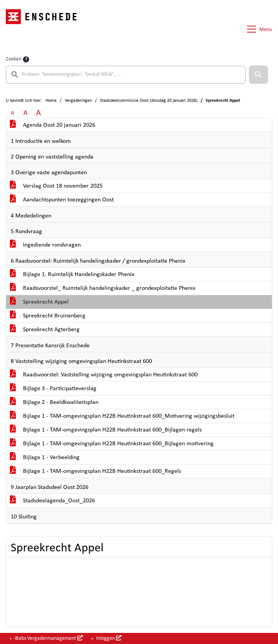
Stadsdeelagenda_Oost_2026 (52, 501)
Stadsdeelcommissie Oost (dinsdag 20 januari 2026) (149, 101)
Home (51, 101)
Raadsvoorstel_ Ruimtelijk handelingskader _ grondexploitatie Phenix (103, 288)
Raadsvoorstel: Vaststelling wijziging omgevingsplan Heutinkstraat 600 (104, 375)
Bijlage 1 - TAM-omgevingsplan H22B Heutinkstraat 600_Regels (96, 471)
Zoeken (14, 59)
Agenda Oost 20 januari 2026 (53, 125)
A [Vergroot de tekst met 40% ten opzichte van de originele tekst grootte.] (38, 113)
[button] (258, 75)
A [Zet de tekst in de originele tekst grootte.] (12, 113)
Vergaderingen (78, 101)
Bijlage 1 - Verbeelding (45, 458)
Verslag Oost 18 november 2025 (56, 186)
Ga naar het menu (2, 5)
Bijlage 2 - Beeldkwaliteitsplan (54, 402)
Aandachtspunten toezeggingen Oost (62, 200)
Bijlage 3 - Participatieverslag (53, 389)
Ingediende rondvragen (45, 245)
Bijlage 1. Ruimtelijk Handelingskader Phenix (72, 275)
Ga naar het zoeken (1, 5)
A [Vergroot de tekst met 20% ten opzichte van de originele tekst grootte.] (25, 113)
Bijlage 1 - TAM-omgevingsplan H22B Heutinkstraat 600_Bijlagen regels (106, 430)
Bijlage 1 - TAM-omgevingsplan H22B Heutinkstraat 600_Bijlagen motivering (112, 444)
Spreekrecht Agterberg (45, 330)
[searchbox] (126, 75)
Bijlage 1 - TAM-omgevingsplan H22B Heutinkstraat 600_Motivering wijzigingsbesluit (122, 416)
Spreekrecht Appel (39, 302)
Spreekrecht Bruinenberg (48, 316)
